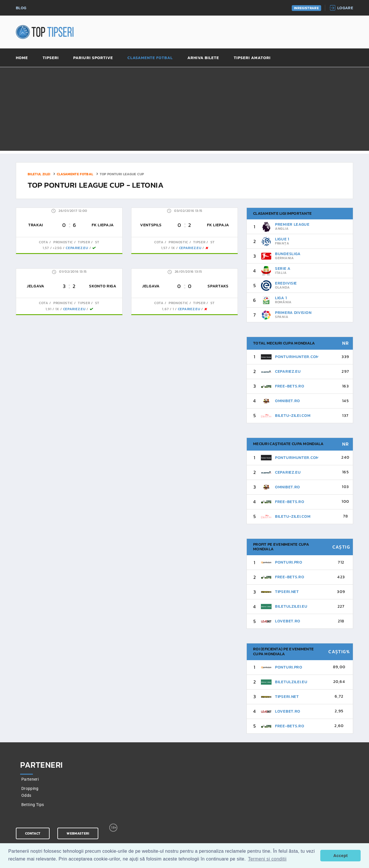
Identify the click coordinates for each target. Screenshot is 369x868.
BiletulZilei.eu (291, 606)
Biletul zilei (39, 174)
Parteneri (30, 779)
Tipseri (51, 58)
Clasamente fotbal (150, 58)
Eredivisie (286, 283)
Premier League (292, 224)
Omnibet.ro (288, 401)
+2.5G (57, 248)
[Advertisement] (184, 110)
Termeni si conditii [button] (267, 859)
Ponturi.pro (289, 562)
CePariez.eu (77, 248)
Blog (21, 8)
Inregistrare (306, 8)
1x (173, 248)
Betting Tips (33, 805)
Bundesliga (288, 254)
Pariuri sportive (93, 58)
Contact (33, 833)
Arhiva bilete (203, 58)
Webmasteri (78, 833)
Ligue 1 (282, 239)
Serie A (283, 269)
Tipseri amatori (252, 58)
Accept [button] (340, 856)
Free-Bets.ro (290, 386)
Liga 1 (281, 298)
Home (22, 58)
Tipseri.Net (287, 592)
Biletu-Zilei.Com (293, 416)
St (97, 242)
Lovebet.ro (288, 621)
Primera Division (293, 313)
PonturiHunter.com (297, 357)
